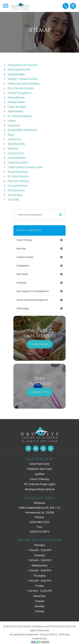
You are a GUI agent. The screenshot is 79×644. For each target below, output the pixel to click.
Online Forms (16, 153)
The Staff (13, 200)
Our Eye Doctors (18, 186)
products (21, 283)
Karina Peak (15, 195)
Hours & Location (18, 163)
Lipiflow (40, 474)
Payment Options (18, 181)
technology (23, 308)
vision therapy (24, 240)
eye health (22, 274)
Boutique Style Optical (40, 489)
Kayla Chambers (18, 172)
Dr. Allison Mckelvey (20, 116)
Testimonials (15, 111)
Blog (11, 135)
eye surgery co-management (33, 291)
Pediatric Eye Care (39, 469)
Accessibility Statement (22, 130)
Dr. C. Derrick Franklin (21, 88)
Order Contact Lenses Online (25, 167)
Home (12, 121)
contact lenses (25, 257)
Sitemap (13, 149)
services (21, 249)
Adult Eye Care (39, 464)
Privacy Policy (16, 190)
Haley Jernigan (17, 107)
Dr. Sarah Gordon (18, 176)
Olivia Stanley (16, 98)
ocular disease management (32, 300)
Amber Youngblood (20, 93)
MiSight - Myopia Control (23, 79)
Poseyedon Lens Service (23, 65)
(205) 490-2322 (40, 522)
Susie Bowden (16, 74)
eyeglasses (23, 266)
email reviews (17, 158)
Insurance (14, 125)
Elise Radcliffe (16, 144)
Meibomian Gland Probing (24, 84)
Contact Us (15, 139)
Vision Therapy (40, 479)
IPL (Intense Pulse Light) (40, 484)
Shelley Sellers (17, 102)
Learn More (40, 344)
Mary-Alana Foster (19, 70)
